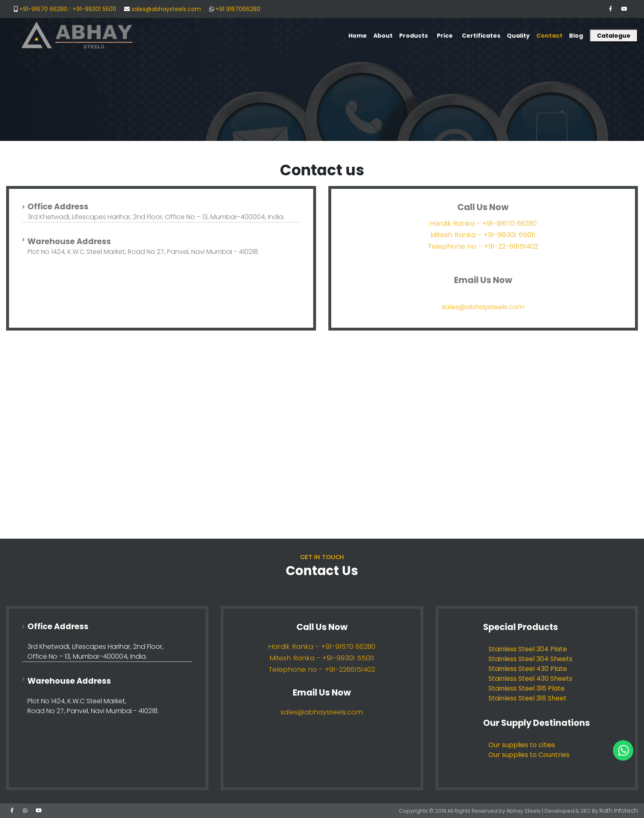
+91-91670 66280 (43, 9)
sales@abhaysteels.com (166, 9)
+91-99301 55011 (94, 9)
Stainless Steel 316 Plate (526, 688)
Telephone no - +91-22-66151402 (483, 246)
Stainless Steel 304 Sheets (530, 659)
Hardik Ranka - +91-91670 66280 (483, 223)
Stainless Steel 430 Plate (528, 669)
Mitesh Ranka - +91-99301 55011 (483, 235)
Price (445, 36)
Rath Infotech (620, 810)
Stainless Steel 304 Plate (528, 649)
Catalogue (614, 36)
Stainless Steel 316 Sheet (528, 698)
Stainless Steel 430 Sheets (530, 679)
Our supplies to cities (522, 745)
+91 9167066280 (238, 9)
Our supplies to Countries (529, 755)
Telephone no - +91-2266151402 (322, 669)
